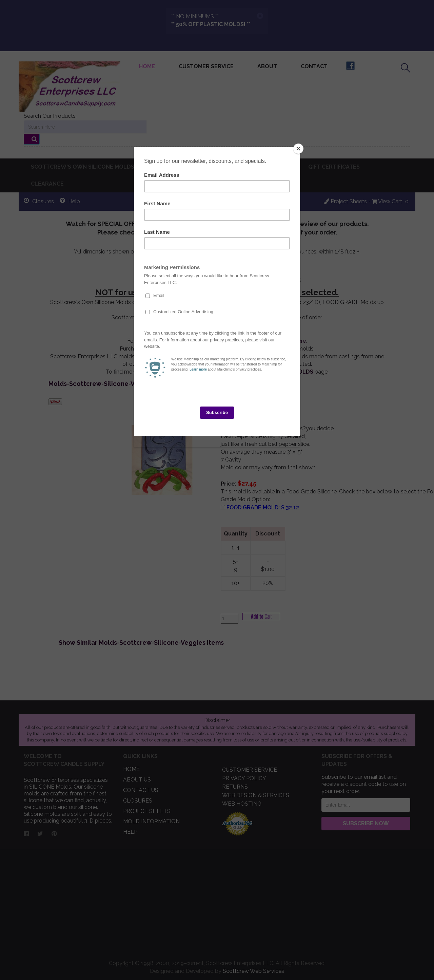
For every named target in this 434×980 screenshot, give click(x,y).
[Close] (298, 149)
